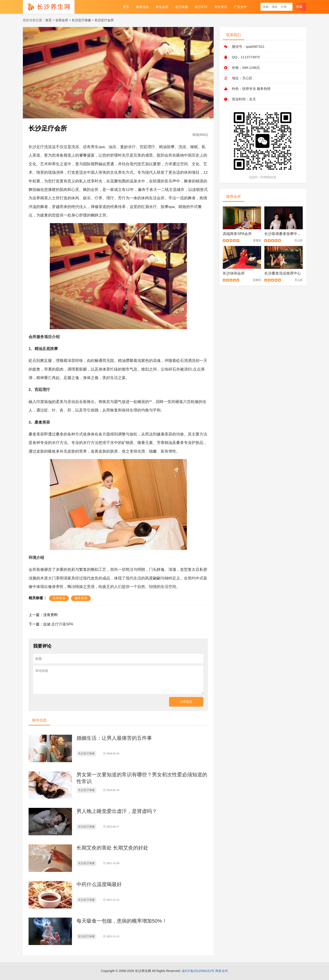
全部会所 (62, 20)
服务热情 (264, 89)
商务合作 (222, 971)
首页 (48, 20)
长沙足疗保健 (81, 20)
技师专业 (249, 89)
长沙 (32, 147)
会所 (168, 155)
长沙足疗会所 (104, 20)
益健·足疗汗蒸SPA (58, 624)
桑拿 (38, 422)
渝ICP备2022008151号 (198, 971)
